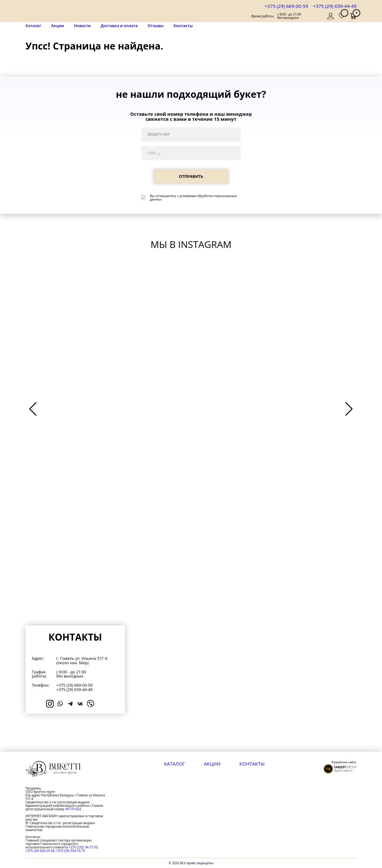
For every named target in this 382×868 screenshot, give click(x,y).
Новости (82, 26)
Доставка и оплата (119, 26)
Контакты (183, 26)
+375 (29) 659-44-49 (335, 6)
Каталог (33, 26)
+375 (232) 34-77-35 (83, 847)
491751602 (73, 809)
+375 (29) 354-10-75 (71, 851)
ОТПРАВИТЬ (191, 176)
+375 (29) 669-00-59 (286, 6)
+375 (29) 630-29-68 (40, 851)
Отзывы (156, 26)
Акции (58, 26)
